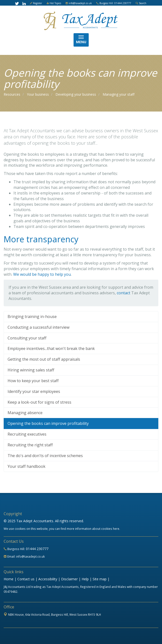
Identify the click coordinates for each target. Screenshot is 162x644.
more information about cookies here (93, 529)
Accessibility (48, 579)
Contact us (26, 579)
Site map (100, 579)
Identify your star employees (34, 391)
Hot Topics (55, 3)
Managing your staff (119, 94)
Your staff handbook (27, 466)
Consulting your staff (27, 338)
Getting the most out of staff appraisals (44, 359)
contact (124, 293)
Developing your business (76, 94)
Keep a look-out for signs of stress (39, 402)
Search (143, 3)
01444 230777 (37, 549)
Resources (12, 94)
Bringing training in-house (32, 317)
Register (38, 3)
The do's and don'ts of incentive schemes (45, 456)
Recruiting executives (27, 434)
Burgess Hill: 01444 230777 (115, 3)
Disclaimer (69, 579)
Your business (38, 94)
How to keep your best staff (33, 381)
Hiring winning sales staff (31, 370)
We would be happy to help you (42, 274)
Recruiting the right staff (30, 445)
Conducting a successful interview (38, 327)
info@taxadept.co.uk (80, 3)
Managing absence (25, 413)
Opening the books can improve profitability (48, 423)
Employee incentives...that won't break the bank (51, 348)
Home (9, 579)
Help (85, 579)
